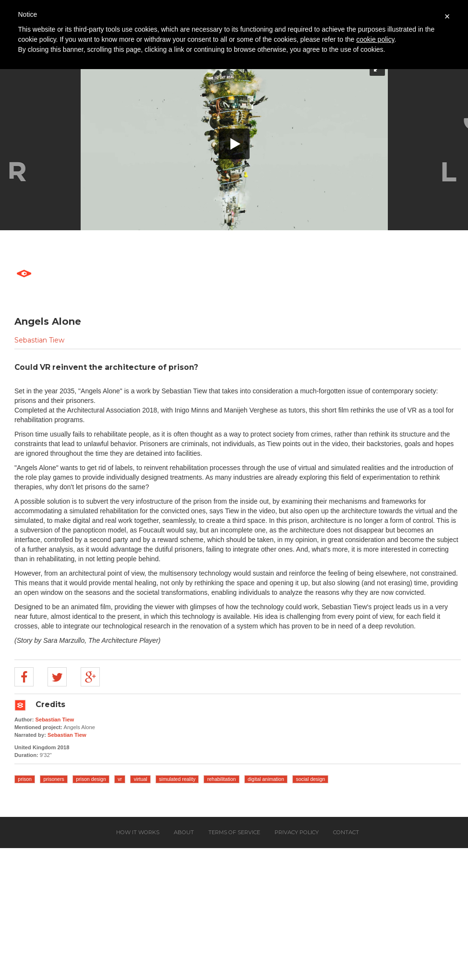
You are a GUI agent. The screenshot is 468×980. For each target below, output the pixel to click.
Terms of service (234, 832)
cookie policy (375, 39)
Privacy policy (297, 832)
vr (120, 779)
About (184, 832)
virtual (141, 779)
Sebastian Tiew (39, 340)
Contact (346, 832)
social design (310, 779)
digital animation (266, 779)
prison (25, 779)
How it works (138, 832)
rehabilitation (222, 779)
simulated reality (177, 779)
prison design (91, 779)
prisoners (54, 779)
